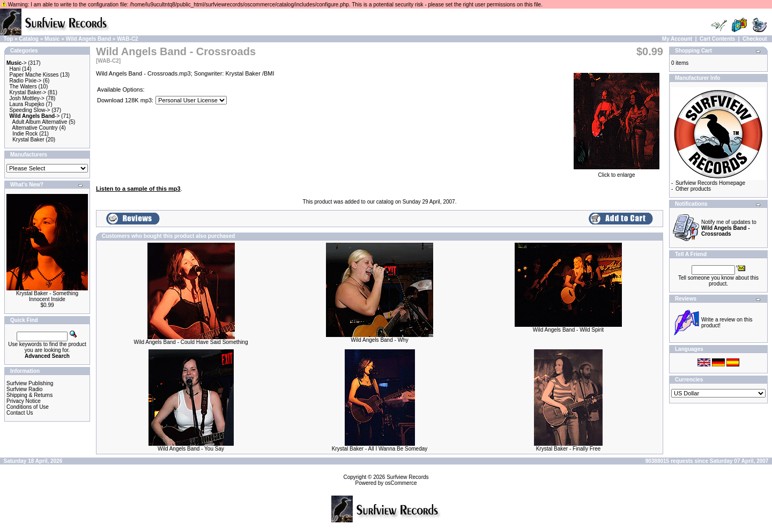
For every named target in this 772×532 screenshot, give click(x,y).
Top (9, 39)
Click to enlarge (617, 173)
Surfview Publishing (30, 383)
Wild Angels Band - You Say (191, 449)
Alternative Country (35, 128)
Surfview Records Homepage (710, 183)
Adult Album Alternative (40, 122)
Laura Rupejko (27, 104)
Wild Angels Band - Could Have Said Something (191, 342)
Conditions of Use (28, 407)
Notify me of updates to (729, 228)
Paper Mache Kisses (34, 75)
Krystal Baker (28, 140)
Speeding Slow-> (30, 110)
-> (17, 63)
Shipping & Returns (29, 395)
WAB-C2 (127, 39)
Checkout (755, 39)
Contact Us (20, 413)
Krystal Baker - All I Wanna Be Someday (380, 449)
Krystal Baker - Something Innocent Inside (47, 296)
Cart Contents (717, 39)
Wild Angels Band (89, 39)
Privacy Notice (24, 401)
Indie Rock (25, 134)
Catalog (29, 39)
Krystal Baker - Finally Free (569, 449)
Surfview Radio (24, 389)
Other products (693, 189)
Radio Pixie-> (26, 81)
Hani (15, 69)
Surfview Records (407, 477)
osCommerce (401, 483)
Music (52, 39)
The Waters (23, 87)
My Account (677, 39)
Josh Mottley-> (27, 98)
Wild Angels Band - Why (379, 340)
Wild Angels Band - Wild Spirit (568, 330)
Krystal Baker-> (28, 92)
